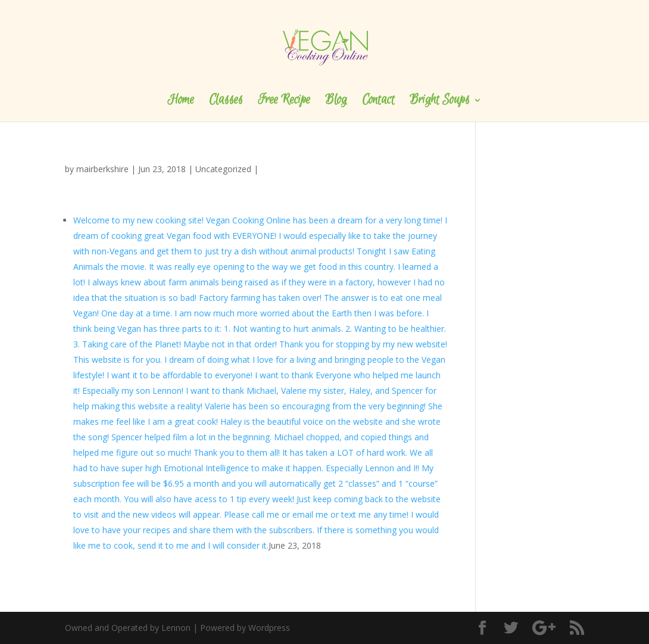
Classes (226, 102)
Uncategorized (223, 169)
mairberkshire (102, 169)
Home (181, 102)
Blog (336, 102)
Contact (378, 102)
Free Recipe (284, 102)
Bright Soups (440, 102)
